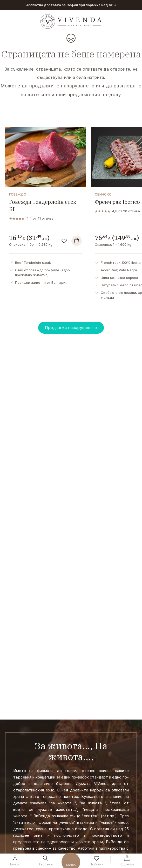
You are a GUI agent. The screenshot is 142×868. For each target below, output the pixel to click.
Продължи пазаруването (71, 328)
